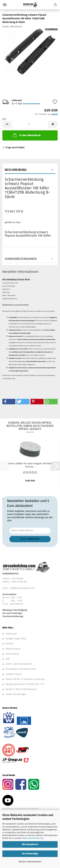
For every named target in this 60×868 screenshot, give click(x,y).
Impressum (11, 634)
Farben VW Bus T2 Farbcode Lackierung (25, 679)
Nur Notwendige (30, 854)
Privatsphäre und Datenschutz (21, 669)
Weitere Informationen (30, 862)
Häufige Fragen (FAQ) (16, 639)
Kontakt (9, 644)
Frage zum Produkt (15, 148)
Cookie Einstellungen (16, 694)
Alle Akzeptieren (30, 844)
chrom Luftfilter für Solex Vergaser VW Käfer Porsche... (30, 465)
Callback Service (14, 674)
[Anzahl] (30, 124)
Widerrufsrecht (13, 649)
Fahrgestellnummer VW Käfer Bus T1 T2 (25, 684)
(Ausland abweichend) (31, 104)
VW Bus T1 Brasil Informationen (21, 689)
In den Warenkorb (26, 135)
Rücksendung (12, 654)
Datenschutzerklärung (33, 838)
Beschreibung (16, 170)
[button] (7, 124)
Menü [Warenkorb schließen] (5, 5)
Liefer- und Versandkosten (19, 664)
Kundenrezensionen (21, 259)
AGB (7, 659)
